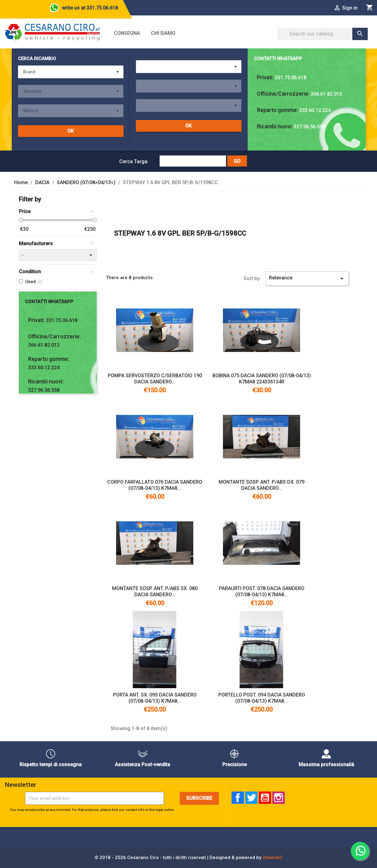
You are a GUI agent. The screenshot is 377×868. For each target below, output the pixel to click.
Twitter (251, 798)
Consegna (127, 33)
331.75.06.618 (291, 78)
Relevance (307, 279)
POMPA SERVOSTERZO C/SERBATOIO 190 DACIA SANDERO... (155, 379)
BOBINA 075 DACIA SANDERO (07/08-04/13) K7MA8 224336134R (262, 379)
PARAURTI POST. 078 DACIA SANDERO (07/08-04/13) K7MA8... (262, 591)
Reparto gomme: (277, 110)
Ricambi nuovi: (275, 126)
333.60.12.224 (315, 110)
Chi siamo (163, 33)
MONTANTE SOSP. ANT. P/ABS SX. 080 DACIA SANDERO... (155, 591)
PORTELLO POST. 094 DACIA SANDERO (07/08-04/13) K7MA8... (262, 698)
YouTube (265, 798)
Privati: (265, 77)
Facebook (238, 798)
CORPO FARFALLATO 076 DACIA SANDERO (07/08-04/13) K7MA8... (155, 485)
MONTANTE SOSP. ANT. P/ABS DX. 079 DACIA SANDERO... (262, 485)
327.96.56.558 (309, 127)
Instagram (279, 798)
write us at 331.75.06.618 (90, 8)
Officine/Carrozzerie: (283, 94)
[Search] (323, 34)
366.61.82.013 (326, 94)
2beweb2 (272, 858)
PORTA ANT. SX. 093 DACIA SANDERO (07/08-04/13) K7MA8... (155, 698)
